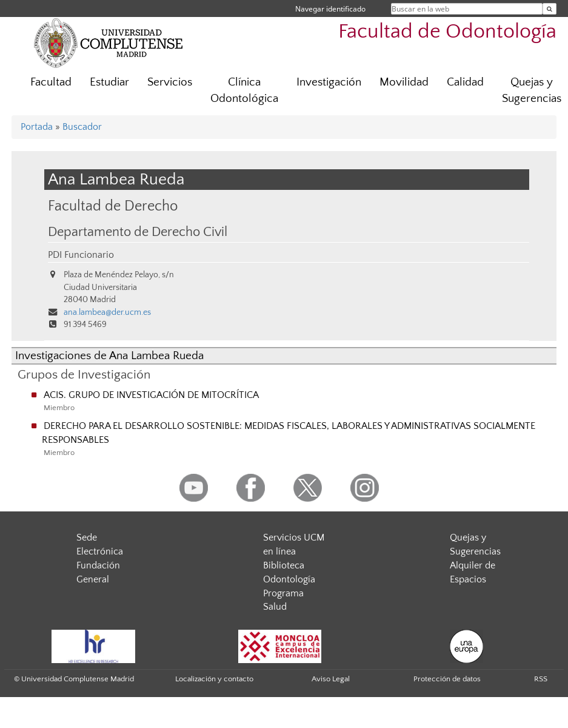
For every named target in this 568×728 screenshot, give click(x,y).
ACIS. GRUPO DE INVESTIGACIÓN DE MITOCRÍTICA (151, 395)
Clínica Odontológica (244, 90)
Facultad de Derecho (113, 206)
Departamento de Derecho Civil (138, 232)
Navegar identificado (330, 9)
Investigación (329, 82)
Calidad (465, 82)
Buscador (82, 127)
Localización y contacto (214, 679)
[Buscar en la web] (550, 9)
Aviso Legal (331, 679)
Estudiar (109, 82)
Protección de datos (447, 679)
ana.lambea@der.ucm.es (107, 312)
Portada (37, 127)
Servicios (170, 82)
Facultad (51, 82)
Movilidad (404, 82)
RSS (541, 679)
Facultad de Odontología (447, 32)
